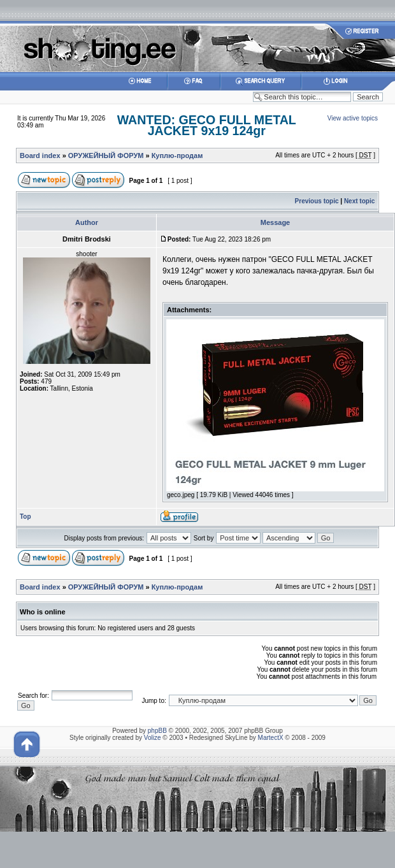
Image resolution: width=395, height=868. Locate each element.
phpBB (157, 731)
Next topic (359, 201)
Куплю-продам (177, 156)
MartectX (271, 738)
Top (25, 517)
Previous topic (317, 201)
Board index (40, 156)
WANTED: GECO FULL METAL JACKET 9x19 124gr (207, 125)
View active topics (353, 118)
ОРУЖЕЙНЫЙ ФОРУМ (106, 156)
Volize (153, 738)
